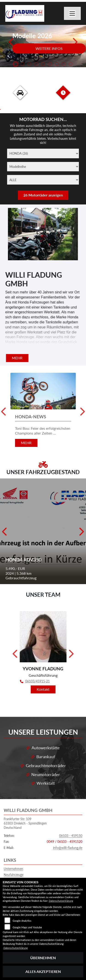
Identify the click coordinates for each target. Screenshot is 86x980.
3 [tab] (29, 64)
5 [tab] (43, 64)
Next (75, 44)
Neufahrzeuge (14, 862)
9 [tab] (71, 64)
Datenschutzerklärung (61, 901)
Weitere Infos (49, 48)
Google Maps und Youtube (27, 927)
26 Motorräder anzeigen (43, 195)
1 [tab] (16, 64)
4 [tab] (36, 64)
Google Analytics (22, 921)
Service (9, 874)
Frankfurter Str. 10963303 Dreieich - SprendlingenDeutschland (25, 811)
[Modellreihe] (43, 167)
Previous (12, 44)
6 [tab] (50, 64)
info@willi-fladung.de (68, 835)
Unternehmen (13, 856)
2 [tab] (22, 64)
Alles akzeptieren (43, 971)
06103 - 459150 (71, 823)
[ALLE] (43, 180)
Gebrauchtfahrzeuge (18, 868)
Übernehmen (43, 958)
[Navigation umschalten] (72, 13)
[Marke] (43, 153)
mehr (17, 358)
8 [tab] (64, 64)
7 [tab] (57, 64)
